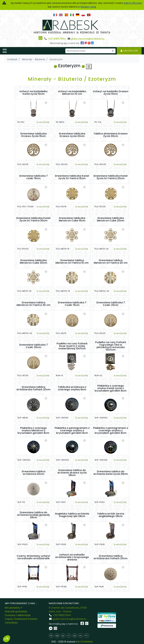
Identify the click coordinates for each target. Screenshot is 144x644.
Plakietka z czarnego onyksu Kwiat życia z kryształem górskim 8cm (111, 388)
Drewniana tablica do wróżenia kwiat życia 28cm (111, 473)
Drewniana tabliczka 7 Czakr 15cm (72, 304)
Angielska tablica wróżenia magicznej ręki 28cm (72, 515)
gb (57, 636)
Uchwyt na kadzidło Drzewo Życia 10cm (111, 93)
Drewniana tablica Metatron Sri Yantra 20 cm (111, 262)
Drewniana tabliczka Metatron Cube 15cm (72, 219)
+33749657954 (57, 39)
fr (51, 636)
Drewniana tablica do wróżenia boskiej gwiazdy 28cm (34, 515)
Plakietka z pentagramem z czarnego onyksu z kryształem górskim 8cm (72, 431)
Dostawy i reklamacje (18, 615)
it (69, 636)
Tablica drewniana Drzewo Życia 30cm (111, 135)
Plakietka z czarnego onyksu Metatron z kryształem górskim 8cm (33, 431)
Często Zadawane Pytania (21, 619)
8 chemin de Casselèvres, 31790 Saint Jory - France (68, 610)
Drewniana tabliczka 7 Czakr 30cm (34, 346)
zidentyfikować (133, 3)
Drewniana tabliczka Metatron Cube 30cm (33, 262)
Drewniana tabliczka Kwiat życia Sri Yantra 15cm (72, 177)
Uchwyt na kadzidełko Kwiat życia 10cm (34, 93)
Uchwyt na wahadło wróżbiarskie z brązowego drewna (72, 557)
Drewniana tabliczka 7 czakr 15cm (34, 177)
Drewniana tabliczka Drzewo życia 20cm (72, 135)
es (63, 636)
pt (87, 636)
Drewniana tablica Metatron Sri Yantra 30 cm (34, 304)
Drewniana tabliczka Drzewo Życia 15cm (34, 135)
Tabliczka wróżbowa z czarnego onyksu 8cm (72, 388)
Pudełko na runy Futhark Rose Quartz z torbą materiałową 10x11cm (72, 346)
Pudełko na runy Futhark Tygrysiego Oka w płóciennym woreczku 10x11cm (111, 346)
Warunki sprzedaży (16, 611)
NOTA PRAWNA (85, 642)
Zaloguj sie (129, 51)
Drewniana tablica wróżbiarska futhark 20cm (33, 388)
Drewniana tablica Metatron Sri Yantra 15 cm (72, 262)
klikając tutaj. (88, 7)
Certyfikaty (11, 623)
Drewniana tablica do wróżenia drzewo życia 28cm (72, 473)
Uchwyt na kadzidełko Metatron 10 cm (72, 93)
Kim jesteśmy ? (14, 608)
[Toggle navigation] (5, 51)
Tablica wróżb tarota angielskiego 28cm (111, 515)
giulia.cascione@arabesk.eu (88, 39)
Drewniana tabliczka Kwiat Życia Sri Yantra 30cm (33, 219)
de (75, 636)
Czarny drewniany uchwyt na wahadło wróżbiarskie (33, 557)
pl (81, 636)
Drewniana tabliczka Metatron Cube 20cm (111, 219)
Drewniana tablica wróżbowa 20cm (34, 473)
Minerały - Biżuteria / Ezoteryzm (72, 79)
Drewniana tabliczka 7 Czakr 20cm (111, 304)
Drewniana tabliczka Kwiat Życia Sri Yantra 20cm (111, 177)
